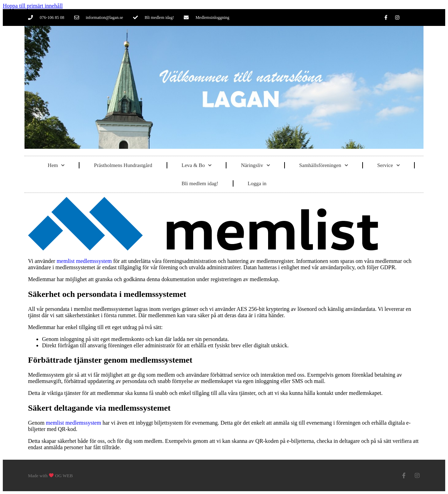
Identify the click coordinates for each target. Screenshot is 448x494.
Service (388, 165)
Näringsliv (255, 165)
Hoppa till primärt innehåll (33, 6)
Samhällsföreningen (324, 165)
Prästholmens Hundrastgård (123, 165)
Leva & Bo (197, 165)
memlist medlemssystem (84, 261)
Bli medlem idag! (200, 183)
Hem (56, 165)
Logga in (257, 183)
